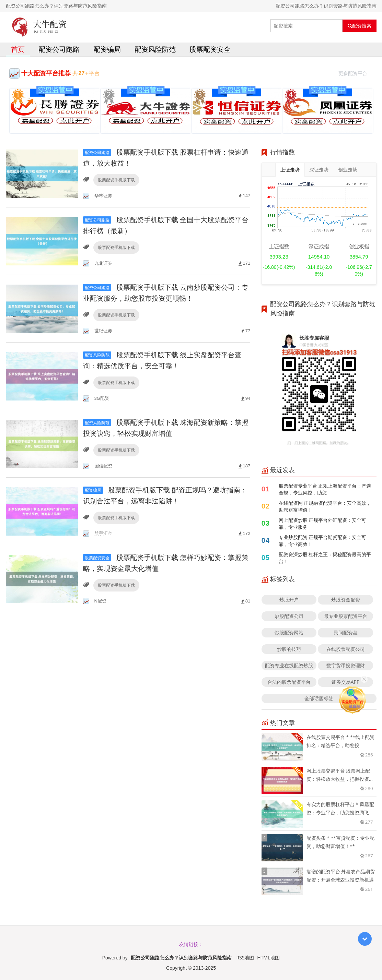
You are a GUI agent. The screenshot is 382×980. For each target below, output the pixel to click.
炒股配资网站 (289, 632)
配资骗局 (107, 49)
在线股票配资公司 (346, 649)
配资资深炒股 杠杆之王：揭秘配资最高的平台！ (325, 558)
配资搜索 (360, 26)
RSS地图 (245, 958)
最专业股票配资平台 (346, 616)
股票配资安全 (210, 49)
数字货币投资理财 (346, 665)
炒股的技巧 (289, 649)
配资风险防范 (155, 49)
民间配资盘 (346, 632)
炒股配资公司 (289, 616)
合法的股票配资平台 (289, 682)
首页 (18, 49)
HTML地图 (268, 958)
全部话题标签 (319, 698)
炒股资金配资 (346, 600)
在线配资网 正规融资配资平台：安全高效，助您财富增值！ (325, 506)
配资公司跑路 (59, 49)
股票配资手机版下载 (116, 180)
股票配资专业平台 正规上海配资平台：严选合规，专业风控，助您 (325, 489)
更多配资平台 (356, 73)
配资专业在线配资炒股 (289, 665)
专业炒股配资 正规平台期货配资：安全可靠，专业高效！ (323, 541)
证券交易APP (346, 682)
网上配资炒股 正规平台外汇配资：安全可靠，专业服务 (323, 523)
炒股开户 (289, 600)
